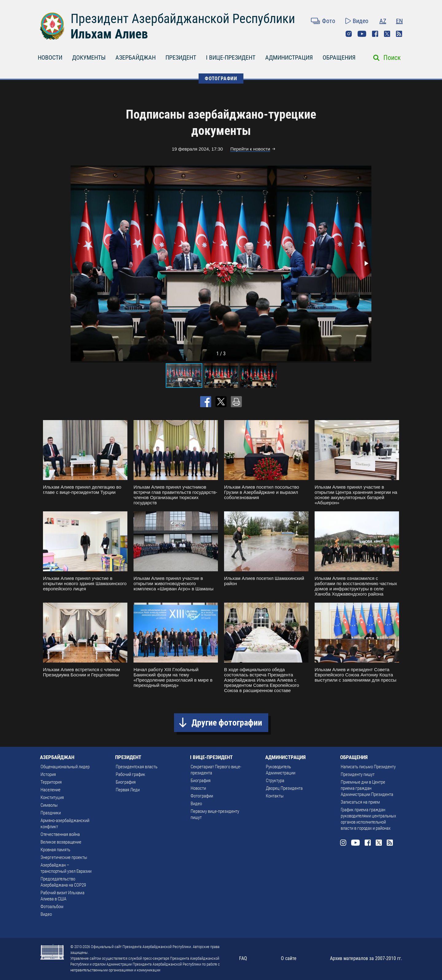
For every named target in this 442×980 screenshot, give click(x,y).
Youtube (362, 34)
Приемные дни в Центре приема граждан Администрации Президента (367, 788)
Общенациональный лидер (65, 767)
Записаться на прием (360, 802)
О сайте (289, 958)
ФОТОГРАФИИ (221, 79)
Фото (329, 21)
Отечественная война (60, 834)
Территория (51, 782)
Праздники (51, 813)
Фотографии (202, 796)
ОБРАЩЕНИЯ (339, 57)
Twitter (387, 34)
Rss (399, 34)
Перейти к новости (250, 149)
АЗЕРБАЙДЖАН (136, 57)
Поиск (392, 58)
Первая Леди (128, 790)
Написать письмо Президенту (368, 767)
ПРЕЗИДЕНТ (181, 57)
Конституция (52, 797)
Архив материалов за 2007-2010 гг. (366, 958)
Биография (126, 782)
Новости (198, 788)
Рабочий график (130, 774)
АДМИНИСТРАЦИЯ (289, 57)
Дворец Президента (284, 788)
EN (399, 21)
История (48, 774)
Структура (275, 781)
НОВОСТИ (50, 57)
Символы (49, 805)
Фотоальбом (52, 907)
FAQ (243, 958)
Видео (361, 21)
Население (50, 790)
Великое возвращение (61, 842)
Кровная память (55, 850)
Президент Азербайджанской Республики (183, 19)
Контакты (275, 796)
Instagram (349, 34)
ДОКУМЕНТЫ (89, 57)
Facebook (375, 34)
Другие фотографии (227, 723)
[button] (366, 263)
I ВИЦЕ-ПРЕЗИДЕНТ (231, 57)
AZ (383, 21)
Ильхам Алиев (109, 34)
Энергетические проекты (64, 857)
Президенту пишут (358, 774)
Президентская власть (137, 767)
